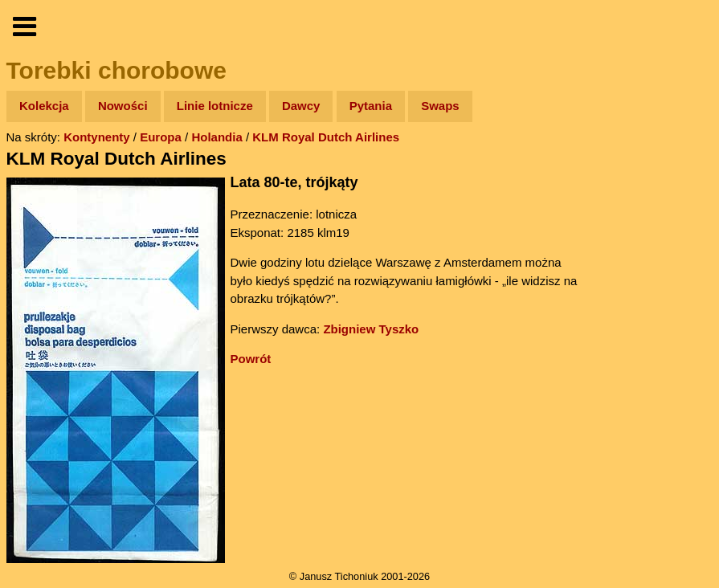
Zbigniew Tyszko (371, 329)
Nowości (123, 106)
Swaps (440, 106)
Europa (161, 137)
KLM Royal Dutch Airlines (326, 137)
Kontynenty (97, 137)
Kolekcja (44, 106)
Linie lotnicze (215, 106)
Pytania (371, 106)
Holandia (217, 137)
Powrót (251, 359)
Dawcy (301, 106)
